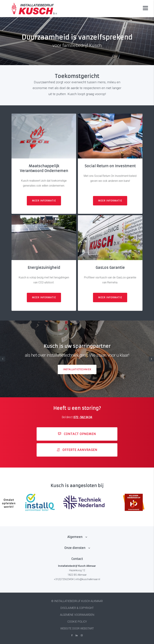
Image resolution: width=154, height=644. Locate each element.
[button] (151, 359)
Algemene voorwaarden (77, 615)
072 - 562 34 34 (83, 417)
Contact (77, 559)
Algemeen (75, 537)
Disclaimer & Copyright (77, 608)
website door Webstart (77, 628)
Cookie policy (77, 622)
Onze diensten (75, 548)
